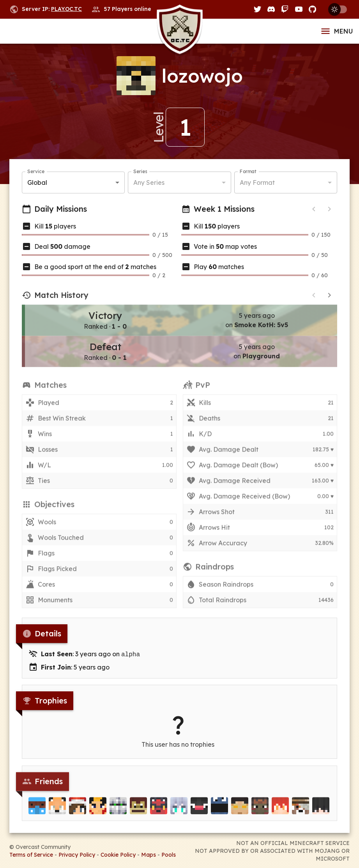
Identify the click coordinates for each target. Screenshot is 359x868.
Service (36, 172)
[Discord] (271, 9)
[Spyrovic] (280, 811)
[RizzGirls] (78, 811)
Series (140, 172)
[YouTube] (299, 9)
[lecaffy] (240, 811)
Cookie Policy (118, 854)
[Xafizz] (219, 811)
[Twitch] (285, 9)
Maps (149, 854)
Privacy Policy (77, 854)
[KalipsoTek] (138, 811)
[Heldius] (260, 811)
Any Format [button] (257, 182)
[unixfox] (57, 811)
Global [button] (37, 182)
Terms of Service (31, 854)
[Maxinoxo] (37, 811)
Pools (169, 854)
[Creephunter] (301, 811)
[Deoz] (118, 811)
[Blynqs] (199, 811)
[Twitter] (257, 9)
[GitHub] (312, 9)
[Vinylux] (179, 811)
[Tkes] (321, 811)
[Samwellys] (98, 811)
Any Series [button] (149, 182)
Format (248, 172)
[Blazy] (159, 811)
